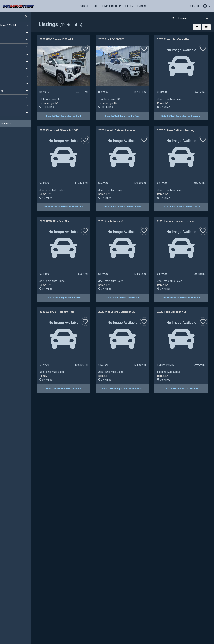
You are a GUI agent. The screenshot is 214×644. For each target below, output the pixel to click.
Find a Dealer (111, 6)
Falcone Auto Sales (150, 554)
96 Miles (146, 561)
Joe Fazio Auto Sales (93, 190)
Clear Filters (27, 124)
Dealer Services (135, 6)
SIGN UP (196, 6)
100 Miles (88, 107)
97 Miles (87, 198)
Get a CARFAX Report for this (104, 116)
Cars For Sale (90, 6)
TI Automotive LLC (91, 99)
